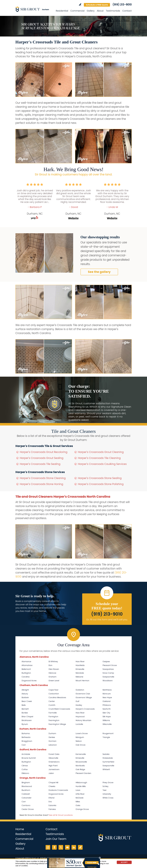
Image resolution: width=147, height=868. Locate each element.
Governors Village (84, 697)
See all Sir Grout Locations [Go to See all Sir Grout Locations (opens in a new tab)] (61, 815)
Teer (105, 790)
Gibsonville (53, 758)
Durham (53, 733)
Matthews (107, 690)
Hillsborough (81, 782)
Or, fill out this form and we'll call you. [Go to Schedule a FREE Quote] (107, 620)
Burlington (26, 673)
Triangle (106, 737)
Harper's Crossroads (85, 709)
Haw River (80, 661)
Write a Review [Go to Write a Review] (80, 5)
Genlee (52, 737)
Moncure (107, 694)
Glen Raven (54, 669)
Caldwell (26, 794)
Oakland (107, 701)
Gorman (52, 741)
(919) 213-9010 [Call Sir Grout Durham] (122, 5)
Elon (50, 665)
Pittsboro (107, 705)
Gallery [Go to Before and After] (91, 11)
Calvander (27, 798)
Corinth (52, 705)
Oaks (78, 805)
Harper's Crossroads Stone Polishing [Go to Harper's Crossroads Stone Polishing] (101, 484)
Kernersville (81, 754)
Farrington (53, 717)
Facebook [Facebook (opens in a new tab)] (54, 847)
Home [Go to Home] (20, 829)
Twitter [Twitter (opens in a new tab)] (61, 847)
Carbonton (54, 694)
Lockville (79, 724)
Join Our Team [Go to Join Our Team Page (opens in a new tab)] (56, 839)
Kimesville (80, 669)
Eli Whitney (53, 661)
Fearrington (54, 720)
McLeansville (81, 762)
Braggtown (27, 741)
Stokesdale (108, 758)
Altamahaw (27, 665)
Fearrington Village (57, 724)
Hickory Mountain (83, 720)
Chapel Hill (53, 782)
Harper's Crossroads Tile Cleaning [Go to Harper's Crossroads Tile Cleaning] (99, 458)
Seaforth (107, 709)
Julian (51, 773)
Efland (51, 798)
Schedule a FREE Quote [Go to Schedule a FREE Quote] (97, 5)
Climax (25, 766)
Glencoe (52, 673)
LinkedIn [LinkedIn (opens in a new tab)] (74, 847)
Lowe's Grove (82, 733)
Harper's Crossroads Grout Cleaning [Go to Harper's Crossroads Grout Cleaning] (101, 452)
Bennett (25, 709)
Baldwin (25, 697)
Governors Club (83, 694)
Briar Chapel (27, 717)
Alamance (26, 661)
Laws (78, 790)
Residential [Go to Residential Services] (62, 11)
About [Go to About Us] (100, 11)
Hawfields (80, 665)
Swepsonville (108, 677)
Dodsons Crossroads (58, 790)
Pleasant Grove (110, 665)
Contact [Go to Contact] (127, 11)
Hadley (79, 705)
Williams (106, 720)
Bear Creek (27, 701)
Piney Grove (108, 782)
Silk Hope (107, 717)
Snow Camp (108, 673)
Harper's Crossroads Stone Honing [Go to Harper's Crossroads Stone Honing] (41, 484)
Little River (80, 794)
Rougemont (108, 733)
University (107, 794)
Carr (24, 745)
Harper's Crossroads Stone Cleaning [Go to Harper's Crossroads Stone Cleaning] (43, 478)
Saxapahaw (108, 669)
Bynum (25, 724)
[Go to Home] (34, 9)
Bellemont (26, 669)
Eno (50, 802)
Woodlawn (108, 681)
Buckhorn (26, 790)
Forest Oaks (54, 754)
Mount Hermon (82, 681)
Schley (105, 786)
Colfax (25, 769)
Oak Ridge (80, 769)
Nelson (79, 741)
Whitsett (106, 769)
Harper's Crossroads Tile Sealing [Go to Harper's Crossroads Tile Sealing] (40, 464)
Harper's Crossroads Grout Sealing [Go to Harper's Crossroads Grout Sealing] (42, 458)
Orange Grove (82, 809)
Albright (25, 690)
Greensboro (54, 762)
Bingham (26, 782)
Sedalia (106, 754)
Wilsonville (107, 724)
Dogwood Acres (29, 681)
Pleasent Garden (83, 773)
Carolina (26, 677)
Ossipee (106, 661)
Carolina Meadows (57, 697)
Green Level (54, 681)
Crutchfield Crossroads (59, 709)
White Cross (108, 798)
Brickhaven (27, 720)
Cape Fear (53, 690)
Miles (78, 802)
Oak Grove (80, 745)
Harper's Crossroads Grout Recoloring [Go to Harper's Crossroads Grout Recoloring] (44, 452)
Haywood (80, 717)
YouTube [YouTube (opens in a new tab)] (67, 847)
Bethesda (26, 737)
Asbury (25, 694)
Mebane (79, 677)
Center (52, 701)
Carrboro (26, 805)
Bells (24, 705)
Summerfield (108, 762)
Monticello (80, 766)
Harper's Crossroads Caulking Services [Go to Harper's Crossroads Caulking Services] (102, 464)
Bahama (26, 733)
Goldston (80, 690)
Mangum (80, 737)
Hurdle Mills (81, 786)
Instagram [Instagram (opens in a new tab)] (48, 847)
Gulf (77, 701)
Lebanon (53, 745)
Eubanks (52, 805)
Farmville (53, 713)
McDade (80, 798)
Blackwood (27, 786)
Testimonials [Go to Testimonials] (113, 11)
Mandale (80, 673)
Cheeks (52, 786)
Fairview (52, 809)
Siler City (106, 713)
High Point (53, 766)
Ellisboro (25, 773)
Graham (52, 677)
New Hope (107, 697)
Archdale (26, 754)
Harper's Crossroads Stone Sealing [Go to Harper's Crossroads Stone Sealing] (100, 478)
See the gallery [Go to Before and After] (99, 272)
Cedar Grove (28, 809)
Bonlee (25, 713)
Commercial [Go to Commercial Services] (77, 11)
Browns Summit (29, 758)
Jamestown (54, 769)
